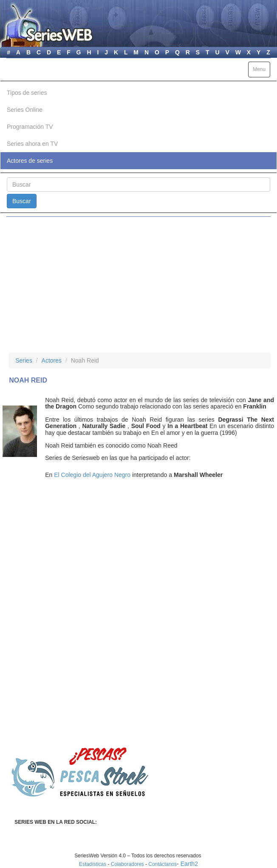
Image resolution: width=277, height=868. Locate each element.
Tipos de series (27, 93)
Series (24, 360)
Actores (52, 360)
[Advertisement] (138, 285)
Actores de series (30, 161)
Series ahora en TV (32, 144)
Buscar (22, 201)
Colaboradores (127, 864)
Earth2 (189, 864)
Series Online (25, 110)
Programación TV (30, 127)
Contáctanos (163, 864)
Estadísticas (93, 864)
